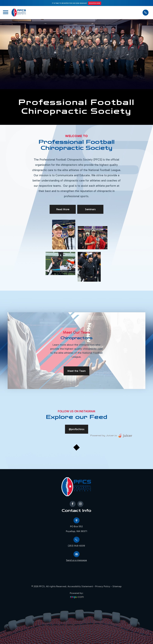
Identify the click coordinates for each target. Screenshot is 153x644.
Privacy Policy (103, 586)
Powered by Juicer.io (104, 436)
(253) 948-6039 (76, 546)
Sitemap (117, 586)
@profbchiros (77, 429)
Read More (63, 209)
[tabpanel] (76, 351)
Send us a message (76, 560)
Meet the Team (76, 371)
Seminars (90, 209)
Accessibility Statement (80, 586)
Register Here (95, 3)
